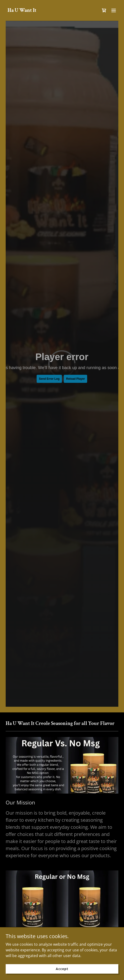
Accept (62, 969)
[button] (114, 10)
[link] (22, 10)
